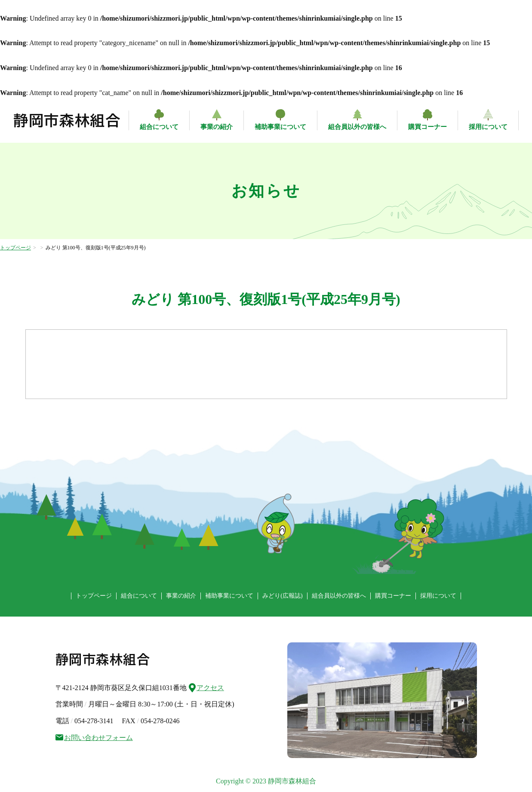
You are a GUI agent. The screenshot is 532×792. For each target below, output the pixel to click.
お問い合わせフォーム (94, 738)
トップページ (15, 248)
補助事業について (280, 127)
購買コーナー (427, 127)
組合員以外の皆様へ (357, 127)
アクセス (206, 687)
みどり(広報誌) (282, 596)
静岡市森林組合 (67, 120)
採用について (488, 127)
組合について (159, 127)
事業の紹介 (217, 127)
